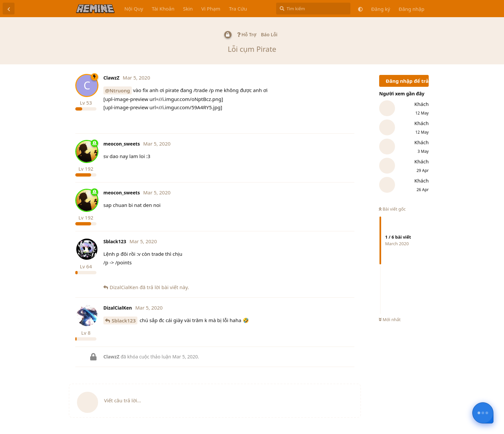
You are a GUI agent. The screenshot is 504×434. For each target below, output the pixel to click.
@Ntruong (118, 90)
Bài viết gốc (392, 209)
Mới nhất (390, 319)
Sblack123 (124, 320)
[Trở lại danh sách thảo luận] (9, 9)
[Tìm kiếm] (313, 9)
